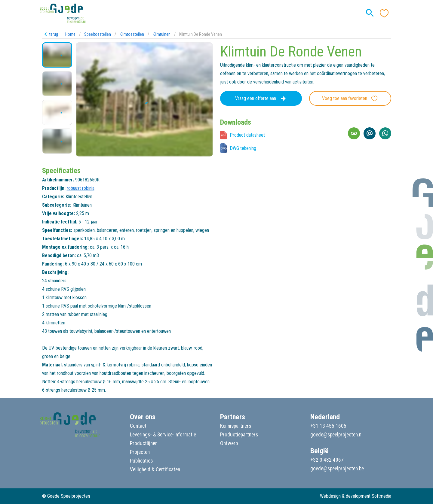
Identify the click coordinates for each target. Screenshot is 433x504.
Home (70, 34)
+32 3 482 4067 (327, 460)
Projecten (140, 452)
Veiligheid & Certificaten (155, 469)
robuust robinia (81, 188)
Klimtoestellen (132, 34)
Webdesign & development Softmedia (356, 496)
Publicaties (141, 461)
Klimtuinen (162, 34)
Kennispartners (236, 426)
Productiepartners (239, 435)
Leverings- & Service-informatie (163, 435)
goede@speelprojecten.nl (336, 435)
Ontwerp (229, 443)
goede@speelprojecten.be (337, 469)
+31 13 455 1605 (328, 426)
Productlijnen (144, 443)
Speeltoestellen (98, 34)
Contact (138, 426)
